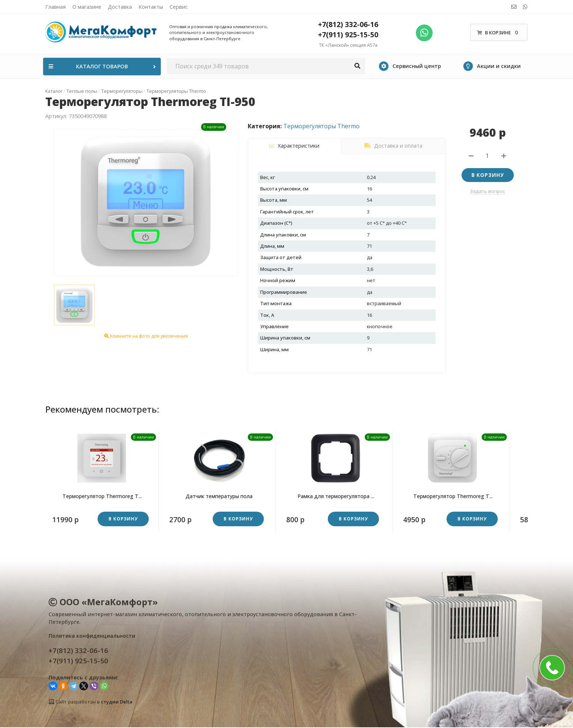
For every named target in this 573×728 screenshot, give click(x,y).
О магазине (87, 7)
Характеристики (294, 146)
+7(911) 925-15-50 (348, 35)
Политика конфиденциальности (92, 636)
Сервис (179, 7)
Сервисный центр (410, 66)
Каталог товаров (103, 66)
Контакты (151, 7)
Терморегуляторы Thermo (321, 126)
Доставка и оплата (393, 146)
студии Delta (117, 702)
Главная (56, 7)
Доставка (120, 7)
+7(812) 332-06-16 (348, 24)
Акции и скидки (492, 66)
